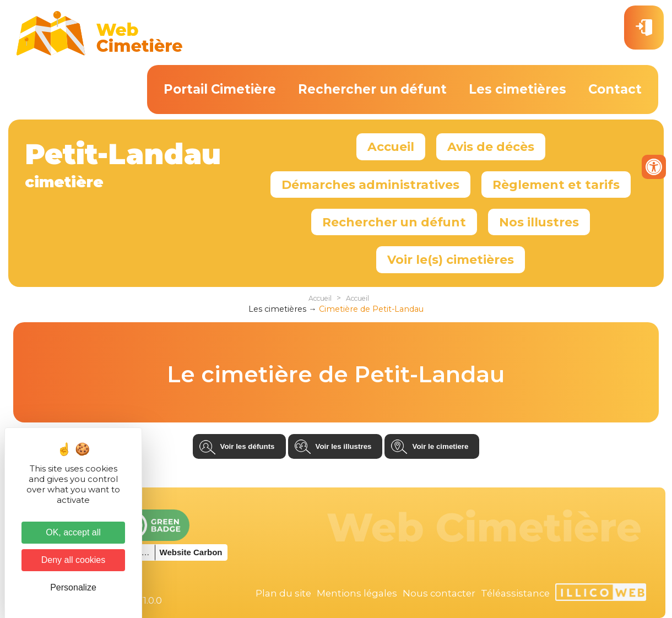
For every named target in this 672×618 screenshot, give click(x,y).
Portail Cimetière (220, 89)
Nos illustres (539, 222)
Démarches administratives (370, 185)
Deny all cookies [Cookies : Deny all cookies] (74, 560)
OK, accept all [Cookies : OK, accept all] (73, 532)
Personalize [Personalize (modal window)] (73, 587)
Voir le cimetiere (440, 446)
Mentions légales (357, 593)
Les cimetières (517, 89)
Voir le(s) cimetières (451, 259)
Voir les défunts (248, 446)
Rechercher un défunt (372, 89)
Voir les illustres (344, 446)
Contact (615, 89)
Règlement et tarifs (556, 185)
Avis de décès (491, 147)
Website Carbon (191, 552)
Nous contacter (439, 593)
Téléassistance (515, 593)
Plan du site (283, 593)
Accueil (391, 147)
